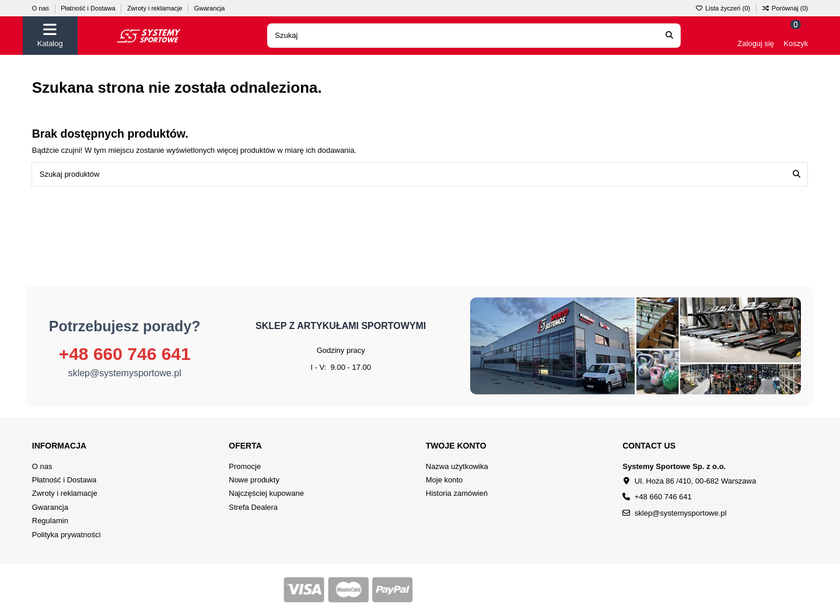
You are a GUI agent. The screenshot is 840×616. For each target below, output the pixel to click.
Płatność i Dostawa (89, 8)
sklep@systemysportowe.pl (125, 373)
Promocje (245, 466)
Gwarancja (210, 8)
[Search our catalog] (669, 36)
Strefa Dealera (253, 507)
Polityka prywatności (66, 535)
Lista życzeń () (724, 8)
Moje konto (444, 480)
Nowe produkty (254, 480)
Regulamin (50, 521)
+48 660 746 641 (125, 354)
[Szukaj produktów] (797, 174)
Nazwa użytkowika (457, 466)
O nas (41, 8)
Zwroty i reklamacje (156, 8)
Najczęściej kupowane (266, 493)
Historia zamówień (457, 493)
